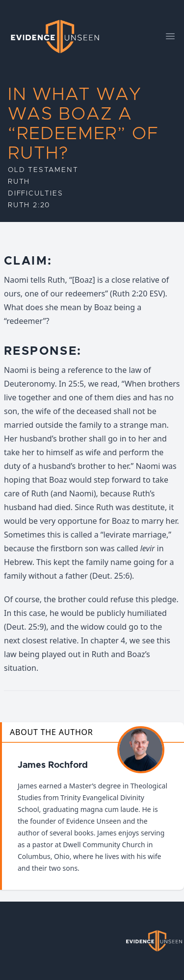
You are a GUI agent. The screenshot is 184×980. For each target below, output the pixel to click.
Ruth (19, 182)
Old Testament (43, 170)
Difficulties (36, 194)
